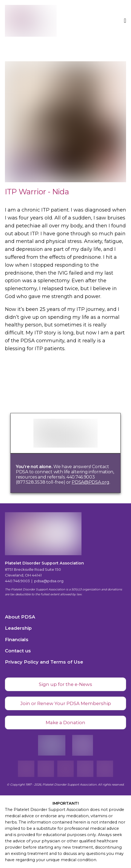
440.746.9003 (17, 581)
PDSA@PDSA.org (90, 482)
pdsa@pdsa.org (49, 581)
